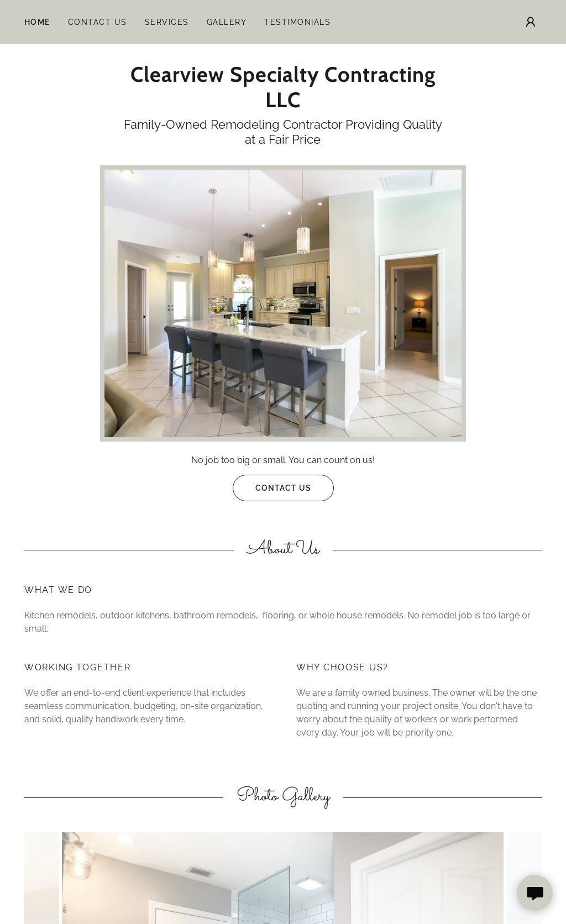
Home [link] (37, 22)
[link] (283, 104)
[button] (531, 22)
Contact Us (272, 488)
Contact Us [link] (98, 22)
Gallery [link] (227, 22)
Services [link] (167, 22)
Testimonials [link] (297, 22)
